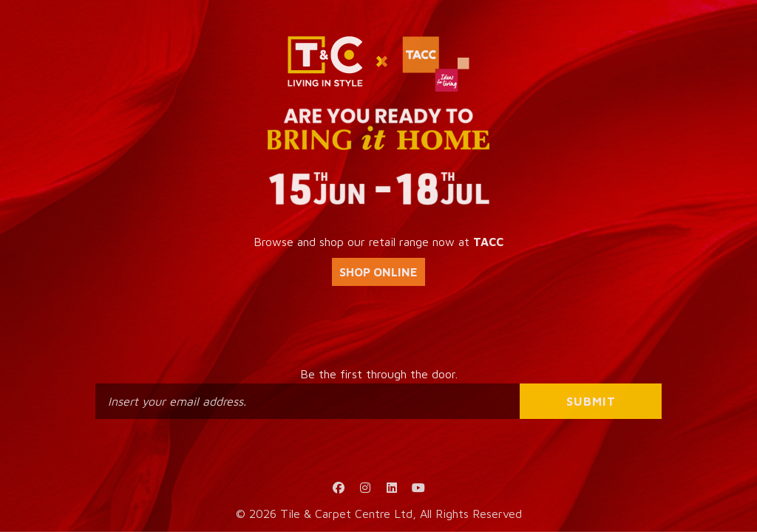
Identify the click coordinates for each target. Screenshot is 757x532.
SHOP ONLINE (378, 272)
